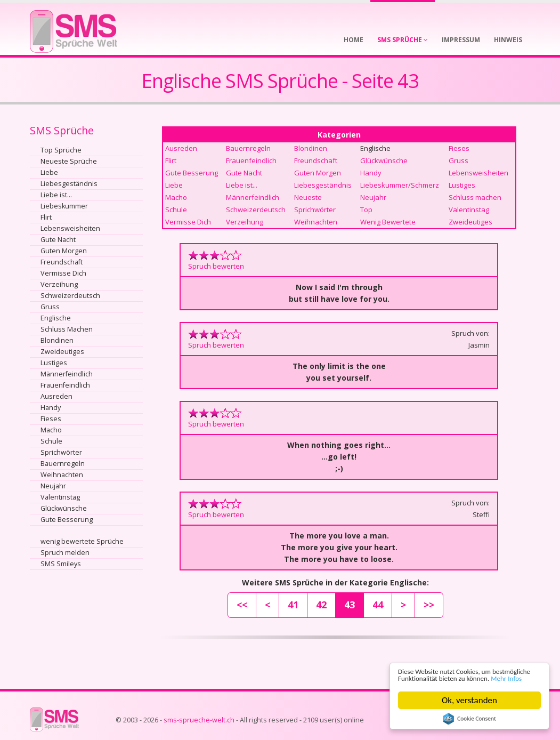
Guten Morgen (64, 251)
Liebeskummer (64, 206)
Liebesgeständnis (69, 184)
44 (378, 605)
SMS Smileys (61, 564)
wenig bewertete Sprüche (82, 541)
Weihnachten (62, 475)
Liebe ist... (56, 195)
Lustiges (54, 363)
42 (321, 605)
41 (293, 605)
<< (242, 605)
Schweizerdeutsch (70, 296)
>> (429, 605)
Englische (56, 318)
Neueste (308, 197)
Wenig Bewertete (388, 222)
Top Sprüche (61, 150)
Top (366, 210)
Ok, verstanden (469, 700)
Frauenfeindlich (65, 385)
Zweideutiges (62, 352)
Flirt (46, 217)
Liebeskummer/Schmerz (400, 185)
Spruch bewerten (216, 266)
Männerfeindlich (67, 374)
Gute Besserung (67, 520)
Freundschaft (62, 262)
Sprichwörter (61, 452)
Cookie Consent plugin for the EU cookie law (469, 719)
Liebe (49, 172)
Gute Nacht (58, 240)
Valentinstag (60, 497)
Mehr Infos (450, 678)
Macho (51, 430)
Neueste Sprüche (69, 161)
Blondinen (57, 340)
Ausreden (56, 396)
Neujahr (53, 486)
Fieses (51, 419)
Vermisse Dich (63, 273)
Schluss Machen (67, 329)
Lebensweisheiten (70, 228)
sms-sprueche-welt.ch (199, 720)
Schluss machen (475, 197)
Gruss (50, 307)
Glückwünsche (64, 508)
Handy (51, 408)
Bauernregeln (63, 464)
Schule (51, 441)
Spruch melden (65, 553)
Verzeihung (59, 284)
